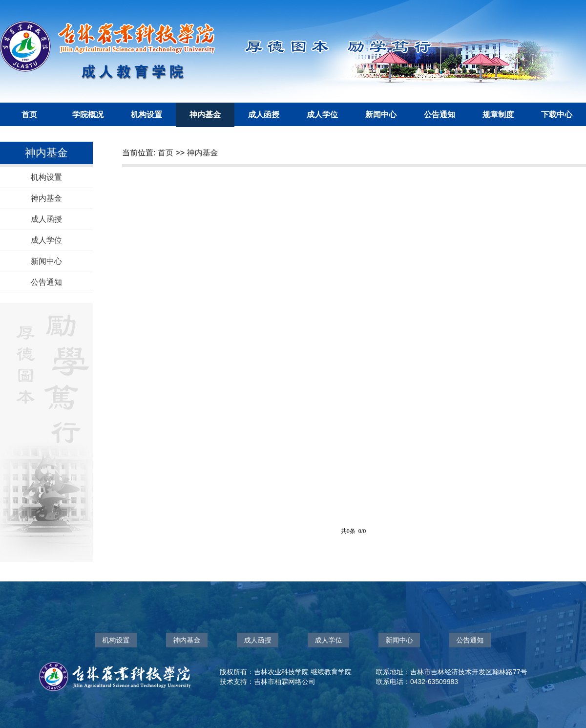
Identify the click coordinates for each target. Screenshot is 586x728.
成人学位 (322, 115)
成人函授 (264, 115)
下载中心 (557, 115)
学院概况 (88, 115)
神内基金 (205, 115)
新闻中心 (381, 115)
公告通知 (439, 115)
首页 (29, 115)
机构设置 (146, 115)
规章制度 (498, 115)
